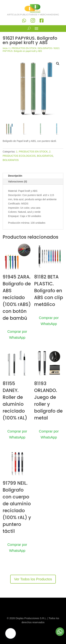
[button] (58, 64)
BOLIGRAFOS (45, 48)
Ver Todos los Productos (33, 579)
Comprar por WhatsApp (17, 335)
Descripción (15, 176)
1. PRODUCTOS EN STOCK (23, 48)
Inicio (5, 48)
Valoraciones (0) (18, 182)
